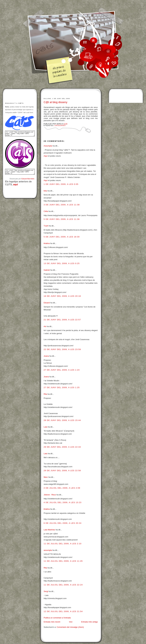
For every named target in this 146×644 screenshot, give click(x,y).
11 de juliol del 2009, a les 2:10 (63, 544)
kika (45, 191)
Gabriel (47, 270)
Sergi (46, 591)
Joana (46, 356)
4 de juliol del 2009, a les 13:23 (63, 502)
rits (45, 326)
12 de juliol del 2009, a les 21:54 (63, 611)
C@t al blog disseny (55, 102)
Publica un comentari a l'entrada (57, 618)
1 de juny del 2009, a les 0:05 (61, 184)
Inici (71, 622)
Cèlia (46, 211)
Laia (45, 427)
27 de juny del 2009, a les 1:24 (62, 370)
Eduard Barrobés (28, 179)
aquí (15, 184)
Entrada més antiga (89, 622)
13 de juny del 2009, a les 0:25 (62, 263)
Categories (60, 125)
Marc (46, 477)
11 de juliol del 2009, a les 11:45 (63, 561)
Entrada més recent (52, 622)
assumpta (48, 550)
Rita (45, 394)
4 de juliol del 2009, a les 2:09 (62, 488)
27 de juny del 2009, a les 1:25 (62, 387)
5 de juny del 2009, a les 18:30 (62, 237)
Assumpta (48, 146)
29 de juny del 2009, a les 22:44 (62, 447)
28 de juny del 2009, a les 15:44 (62, 420)
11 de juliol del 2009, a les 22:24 (63, 585)
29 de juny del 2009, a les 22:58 (62, 471)
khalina (47, 243)
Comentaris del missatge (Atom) (70, 627)
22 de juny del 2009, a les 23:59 (62, 349)
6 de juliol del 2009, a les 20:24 (63, 523)
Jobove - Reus (50, 495)
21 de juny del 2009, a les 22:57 (62, 320)
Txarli (46, 226)
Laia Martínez (49, 530)
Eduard (47, 303)
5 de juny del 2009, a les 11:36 (62, 219)
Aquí (46, 156)
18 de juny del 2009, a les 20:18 (62, 296)
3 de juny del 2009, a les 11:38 (62, 205)
